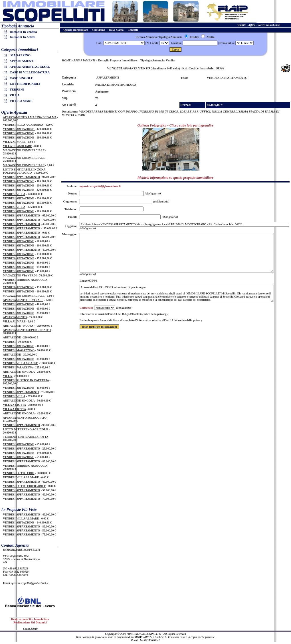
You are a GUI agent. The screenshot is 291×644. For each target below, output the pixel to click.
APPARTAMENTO (15, 317)
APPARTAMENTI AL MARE (28, 67)
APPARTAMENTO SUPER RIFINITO (27, 330)
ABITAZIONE (12, 337)
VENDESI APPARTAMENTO (21, 177)
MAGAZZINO (18, 55)
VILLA (13, 95)
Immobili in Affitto (21, 37)
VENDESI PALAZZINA (18, 367)
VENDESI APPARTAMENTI (21, 392)
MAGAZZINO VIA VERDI (20, 275)
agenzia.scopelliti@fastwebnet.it (30, 583)
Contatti (133, 30)
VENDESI (10, 342)
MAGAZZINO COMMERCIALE (24, 150)
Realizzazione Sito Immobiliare (30, 619)
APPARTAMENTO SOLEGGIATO (25, 418)
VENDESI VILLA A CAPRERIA (23, 125)
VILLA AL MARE (14, 142)
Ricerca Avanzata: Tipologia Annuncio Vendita (167, 37)
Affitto (208, 37)
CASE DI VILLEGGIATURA (28, 72)
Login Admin (31, 629)
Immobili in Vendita (21, 32)
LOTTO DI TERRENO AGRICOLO (25, 429)
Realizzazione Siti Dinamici (30, 622)
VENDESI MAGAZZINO (19, 350)
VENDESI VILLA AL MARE (21, 477)
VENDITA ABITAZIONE (19, 181)
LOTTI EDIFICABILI (23, 84)
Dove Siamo (116, 30)
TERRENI (15, 89)
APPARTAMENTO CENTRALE (23, 300)
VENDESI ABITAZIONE (19, 129)
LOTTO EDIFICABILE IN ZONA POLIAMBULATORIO (24, 171)
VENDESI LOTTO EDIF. (19, 473)
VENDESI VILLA (14, 194)
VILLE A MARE (19, 101)
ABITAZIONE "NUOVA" (19, 326)
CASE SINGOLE (19, 78)
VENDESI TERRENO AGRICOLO (25, 280)
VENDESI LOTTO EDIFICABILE (24, 486)
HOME (66, 60)
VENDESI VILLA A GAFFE (20, 363)
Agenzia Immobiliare (75, 30)
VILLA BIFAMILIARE (17, 146)
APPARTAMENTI (20, 61)
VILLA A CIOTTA (14, 405)
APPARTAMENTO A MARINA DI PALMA (30, 117)
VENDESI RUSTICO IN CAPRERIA (26, 380)
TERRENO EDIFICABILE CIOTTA (26, 437)
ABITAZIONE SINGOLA (19, 372)
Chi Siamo (99, 30)
